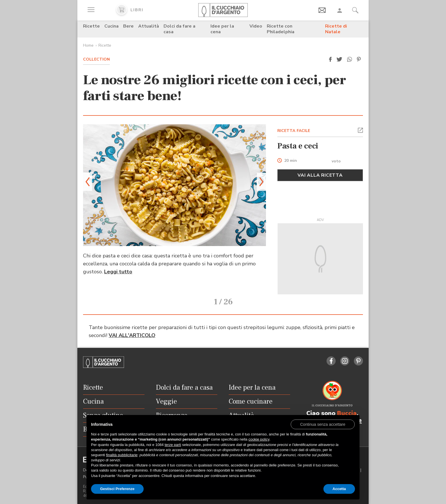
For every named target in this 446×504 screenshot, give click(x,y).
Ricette (91, 26)
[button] (330, 59)
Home (88, 45)
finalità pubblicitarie (122, 455)
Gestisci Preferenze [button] (117, 489)
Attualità (149, 26)
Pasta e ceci (298, 146)
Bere (128, 26)
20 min (291, 161)
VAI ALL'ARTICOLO (132, 327)
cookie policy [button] (259, 439)
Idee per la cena (222, 29)
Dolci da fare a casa (179, 29)
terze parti (173, 445)
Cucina (111, 26)
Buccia (347, 405)
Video (256, 26)
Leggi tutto (118, 272)
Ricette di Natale (336, 29)
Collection (96, 59)
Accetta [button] (339, 489)
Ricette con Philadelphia (281, 29)
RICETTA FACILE (294, 131)
